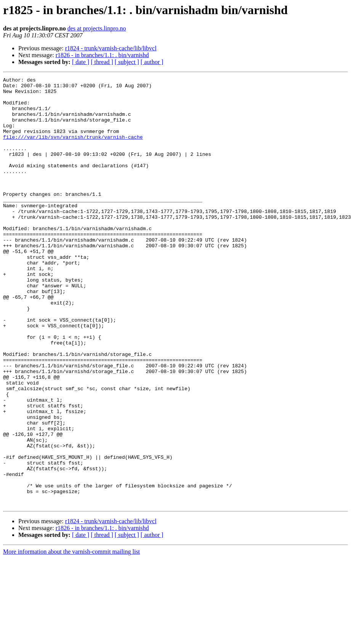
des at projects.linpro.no (97, 28)
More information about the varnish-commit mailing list (71, 637)
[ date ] (81, 62)
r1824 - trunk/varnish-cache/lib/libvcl (111, 48)
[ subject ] (127, 62)
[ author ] (152, 62)
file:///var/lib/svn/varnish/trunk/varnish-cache (73, 149)
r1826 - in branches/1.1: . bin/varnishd (102, 55)
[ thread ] (102, 62)
